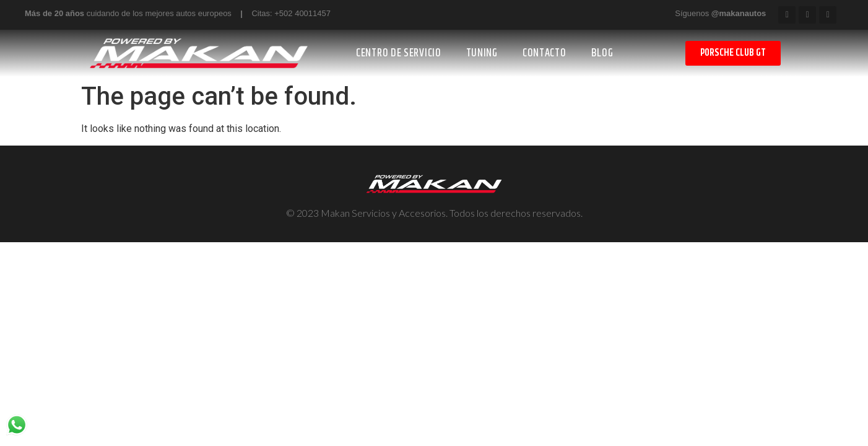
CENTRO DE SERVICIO (399, 53)
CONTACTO (545, 53)
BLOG (602, 53)
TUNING (482, 53)
